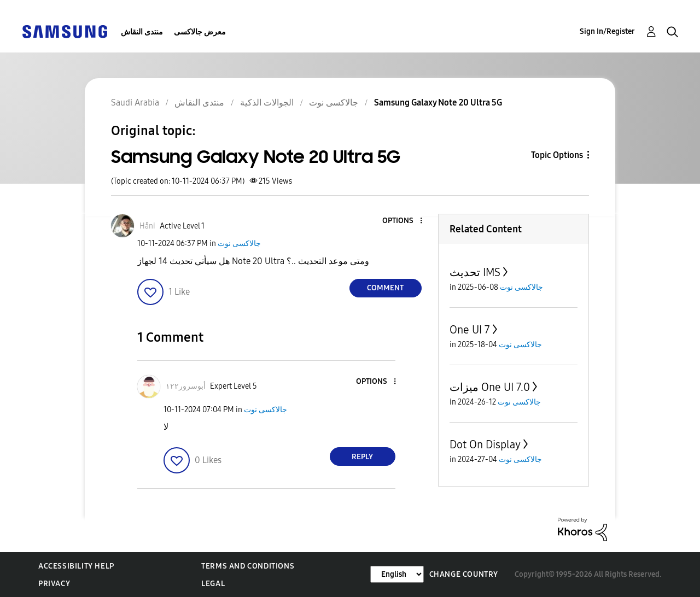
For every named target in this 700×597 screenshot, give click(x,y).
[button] (402, 221)
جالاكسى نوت (239, 244)
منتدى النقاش (142, 32)
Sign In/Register (607, 31)
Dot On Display (485, 444)
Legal (213, 584)
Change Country (464, 574)
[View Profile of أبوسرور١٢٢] (186, 386)
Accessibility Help (76, 566)
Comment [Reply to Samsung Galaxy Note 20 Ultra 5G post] (385, 288)
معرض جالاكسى (200, 32)
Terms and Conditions (248, 566)
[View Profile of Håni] (147, 226)
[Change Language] (397, 574)
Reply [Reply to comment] (362, 457)
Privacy (54, 584)
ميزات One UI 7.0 (490, 387)
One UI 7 (470, 330)
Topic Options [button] (557, 155)
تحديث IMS (475, 272)
